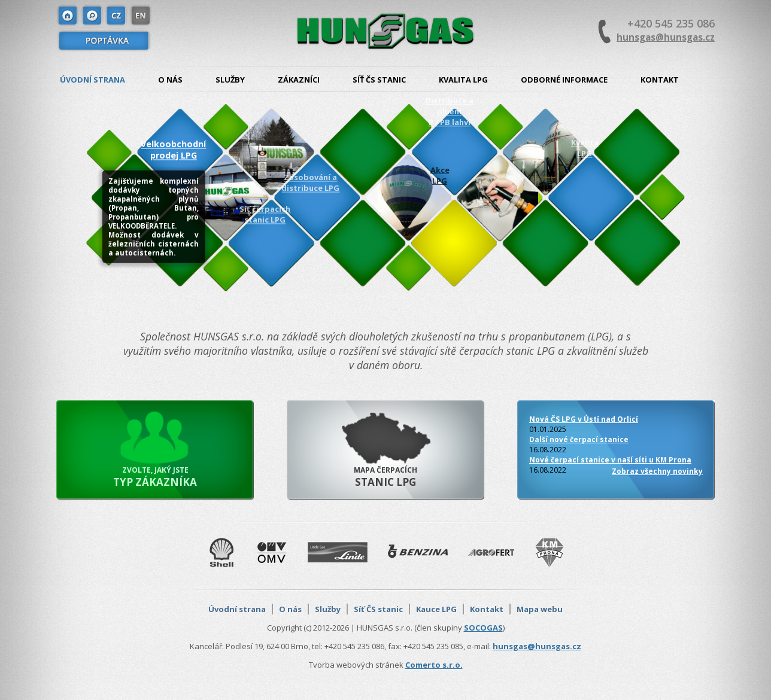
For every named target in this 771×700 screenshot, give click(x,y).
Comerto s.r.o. (434, 665)
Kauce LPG (436, 609)
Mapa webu (540, 609)
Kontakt (660, 80)
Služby (230, 80)
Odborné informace (564, 80)
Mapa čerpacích (385, 477)
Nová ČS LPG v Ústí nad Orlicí (584, 419)
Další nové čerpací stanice (579, 439)
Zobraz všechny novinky (657, 471)
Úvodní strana (92, 80)
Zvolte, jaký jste (155, 477)
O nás (170, 80)
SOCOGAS (483, 628)
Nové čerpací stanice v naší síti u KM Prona (610, 460)
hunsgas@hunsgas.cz (666, 37)
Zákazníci (299, 80)
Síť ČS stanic (379, 80)
